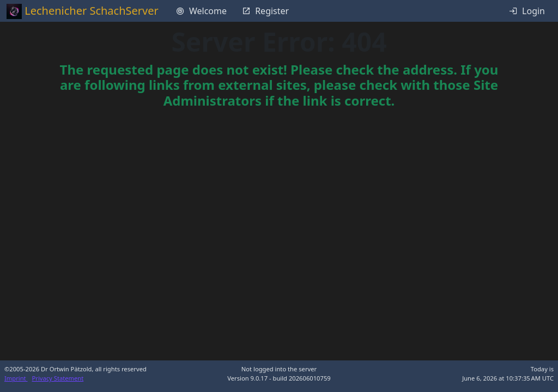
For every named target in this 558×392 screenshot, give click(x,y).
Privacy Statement (58, 378)
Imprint (16, 378)
